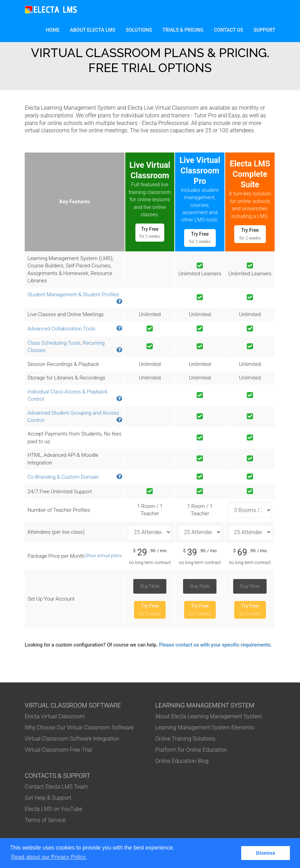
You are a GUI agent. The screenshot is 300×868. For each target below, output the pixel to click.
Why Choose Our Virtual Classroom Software (79, 728)
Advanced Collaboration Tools (61, 329)
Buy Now (150, 586)
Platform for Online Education (191, 750)
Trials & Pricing (183, 30)
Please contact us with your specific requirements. (215, 645)
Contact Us (228, 30)
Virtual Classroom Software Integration (72, 739)
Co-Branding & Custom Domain (63, 477)
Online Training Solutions (185, 739)
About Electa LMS (93, 30)
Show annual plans (103, 556)
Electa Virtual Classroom (55, 716)
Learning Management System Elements (205, 728)
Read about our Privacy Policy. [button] (49, 857)
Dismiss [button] (266, 853)
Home (55, 29)
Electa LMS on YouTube (54, 809)
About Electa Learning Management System (209, 716)
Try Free (150, 233)
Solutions (141, 29)
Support (265, 30)
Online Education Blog (182, 761)
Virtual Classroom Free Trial (58, 750)
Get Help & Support (48, 798)
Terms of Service (45, 820)
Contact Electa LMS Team (56, 787)
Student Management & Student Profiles (73, 295)
